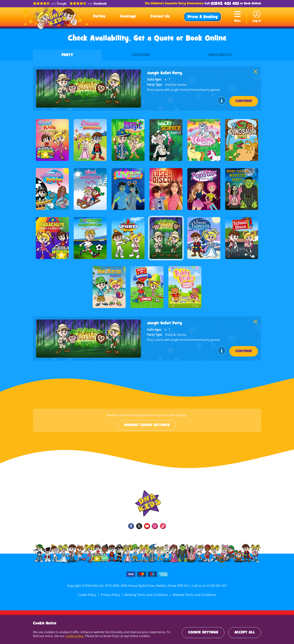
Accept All (245, 633)
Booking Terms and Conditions (146, 595)
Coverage (128, 17)
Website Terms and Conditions (194, 595)
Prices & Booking (203, 17)
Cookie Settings (203, 633)
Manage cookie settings (147, 425)
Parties (99, 17)
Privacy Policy (111, 595)
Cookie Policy (88, 595)
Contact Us (160, 17)
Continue (244, 101)
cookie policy (68, 636)
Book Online (252, 4)
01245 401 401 (225, 4)
